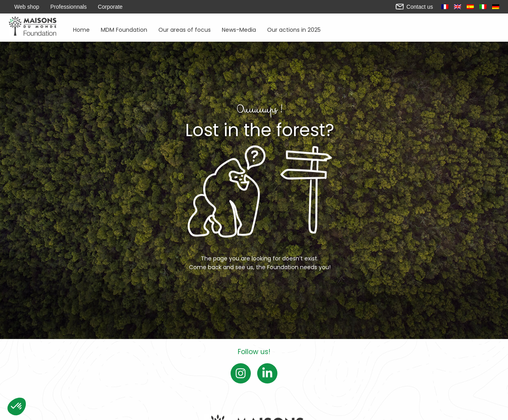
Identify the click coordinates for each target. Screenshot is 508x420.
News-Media (239, 29)
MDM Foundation (124, 29)
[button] (17, 407)
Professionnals (69, 7)
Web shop (27, 7)
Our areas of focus (185, 29)
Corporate (110, 7)
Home (82, 29)
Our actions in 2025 (294, 29)
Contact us (414, 7)
